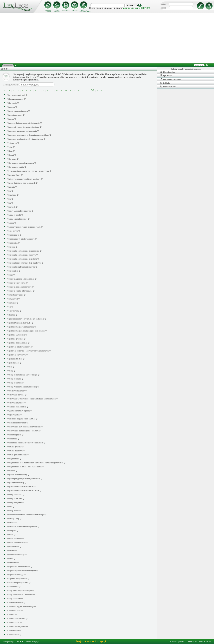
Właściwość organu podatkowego (20, 607)
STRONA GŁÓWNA (48, 11)
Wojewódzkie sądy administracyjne (21, 267)
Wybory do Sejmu (14, 379)
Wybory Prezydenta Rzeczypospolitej (22, 387)
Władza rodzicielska (15, 603)
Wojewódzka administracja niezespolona (23, 251)
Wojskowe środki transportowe (19, 287)
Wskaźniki (11, 315)
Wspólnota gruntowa (15, 339)
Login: (163, 4)
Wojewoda (11, 247)
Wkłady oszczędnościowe (17, 219)
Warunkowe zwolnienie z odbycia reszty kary (25, 139)
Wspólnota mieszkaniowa (17, 343)
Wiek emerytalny (14, 175)
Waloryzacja (12, 103)
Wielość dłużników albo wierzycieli (21, 183)
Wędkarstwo (12, 143)
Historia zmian (167, 72)
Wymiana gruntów (14, 447)
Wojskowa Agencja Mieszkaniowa (20, 279)
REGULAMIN (205, 642)
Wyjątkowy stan (13, 415)
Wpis (9, 307)
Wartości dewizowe (14, 115)
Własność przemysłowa (16, 627)
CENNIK (75, 10)
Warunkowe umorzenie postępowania (22, 131)
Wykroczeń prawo (14, 435)
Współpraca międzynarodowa (19, 347)
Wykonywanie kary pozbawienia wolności (24, 427)
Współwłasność (13, 363)
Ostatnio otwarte (168, 86)
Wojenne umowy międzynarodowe (21, 239)
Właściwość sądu (14, 611)
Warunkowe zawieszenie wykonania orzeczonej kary (28, 135)
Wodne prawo (12, 231)
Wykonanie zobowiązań (16, 423)
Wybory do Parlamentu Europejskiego (22, 375)
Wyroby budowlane (14, 495)
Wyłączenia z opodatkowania (18, 567)
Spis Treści (166, 75)
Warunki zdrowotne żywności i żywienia (23, 127)
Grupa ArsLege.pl (32, 642)
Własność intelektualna (16, 619)
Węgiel (10, 147)
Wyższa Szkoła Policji (16, 555)
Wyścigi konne (13, 511)
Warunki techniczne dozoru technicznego (23, 123)
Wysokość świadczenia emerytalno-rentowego (25, 515)
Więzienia (11, 187)
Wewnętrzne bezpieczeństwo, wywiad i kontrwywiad (28, 171)
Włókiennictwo (13, 635)
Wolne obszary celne (15, 295)
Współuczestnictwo (14, 359)
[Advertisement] (107, 38)
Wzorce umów (12, 587)
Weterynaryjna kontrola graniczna (20, 163)
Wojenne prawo (13, 235)
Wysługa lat (11, 531)
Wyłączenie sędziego (15, 575)
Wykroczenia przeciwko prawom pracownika (25, 443)
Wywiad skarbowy (14, 539)
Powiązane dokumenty (170, 79)
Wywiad (10, 535)
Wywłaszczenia (13, 547)
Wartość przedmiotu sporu (17, 111)
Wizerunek (11, 207)
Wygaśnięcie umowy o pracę (18, 411)
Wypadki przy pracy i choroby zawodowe (23, 479)
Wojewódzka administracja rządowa (21, 255)
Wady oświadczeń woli (16, 95)
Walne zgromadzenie (15, 99)
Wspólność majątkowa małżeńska (20, 327)
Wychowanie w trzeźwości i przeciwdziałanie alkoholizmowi (31, 399)
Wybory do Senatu (14, 383)
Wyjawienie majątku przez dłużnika (21, 419)
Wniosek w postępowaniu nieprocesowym (24, 227)
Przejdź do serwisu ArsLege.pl (91, 641)
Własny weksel (13, 631)
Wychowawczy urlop (15, 403)
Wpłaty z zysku (13, 311)
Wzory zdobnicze (14, 599)
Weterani (10, 155)
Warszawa (11, 107)
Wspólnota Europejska (16, 335)
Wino (9, 199)
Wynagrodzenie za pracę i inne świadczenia (24, 467)
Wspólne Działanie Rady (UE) (19, 323)
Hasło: (163, 8)
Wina (9, 191)
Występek (11, 523)
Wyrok (9, 507)
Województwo (12, 271)
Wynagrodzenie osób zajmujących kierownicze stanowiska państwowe (35, 463)
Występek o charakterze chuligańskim (22, 527)
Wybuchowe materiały (16, 391)
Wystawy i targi (13, 519)
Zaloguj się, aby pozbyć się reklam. (186, 69)
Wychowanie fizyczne (15, 395)
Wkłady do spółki (14, 215)
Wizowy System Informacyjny (19, 211)
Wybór (9, 367)
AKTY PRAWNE (57, 11)
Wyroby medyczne (14, 503)
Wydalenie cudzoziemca (16, 407)
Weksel (10, 151)
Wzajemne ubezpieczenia (17, 579)
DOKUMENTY (66, 10)
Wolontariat (11, 303)
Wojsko (10, 275)
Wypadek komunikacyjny (17, 475)
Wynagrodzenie (13, 459)
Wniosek (10, 223)
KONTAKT (193, 642)
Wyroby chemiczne (14, 499)
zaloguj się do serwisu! (137, 8)
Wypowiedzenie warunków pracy (20, 487)
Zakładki (165, 83)
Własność (11, 615)
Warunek (10, 119)
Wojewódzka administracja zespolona (22, 259)
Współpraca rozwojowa (16, 355)
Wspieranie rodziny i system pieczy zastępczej (25, 319)
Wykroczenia (12, 439)
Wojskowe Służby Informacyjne (19, 291)
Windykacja (11, 195)
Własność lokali (13, 623)
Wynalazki (11, 471)
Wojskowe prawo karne (16, 283)
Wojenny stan (12, 243)
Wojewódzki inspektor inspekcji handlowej (24, 263)
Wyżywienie (12, 563)
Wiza (9, 203)
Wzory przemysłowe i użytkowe (20, 595)
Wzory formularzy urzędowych (19, 591)
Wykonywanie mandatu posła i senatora (23, 431)
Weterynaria (11, 159)
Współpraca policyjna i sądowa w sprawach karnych (28, 351)
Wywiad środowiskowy (16, 543)
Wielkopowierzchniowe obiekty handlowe (24, 179)
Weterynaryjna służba (15, 167)
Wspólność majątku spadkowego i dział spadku (26, 331)
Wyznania (11, 551)
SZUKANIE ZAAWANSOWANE (84, 11)
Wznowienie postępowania (17, 583)
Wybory (10, 371)
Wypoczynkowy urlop (15, 483)
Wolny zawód (12, 299)
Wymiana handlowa (15, 451)
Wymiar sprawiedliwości (17, 455)
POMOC (183, 642)
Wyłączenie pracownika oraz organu (21, 571)
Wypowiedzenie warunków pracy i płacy (23, 491)
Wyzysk (10, 559)
